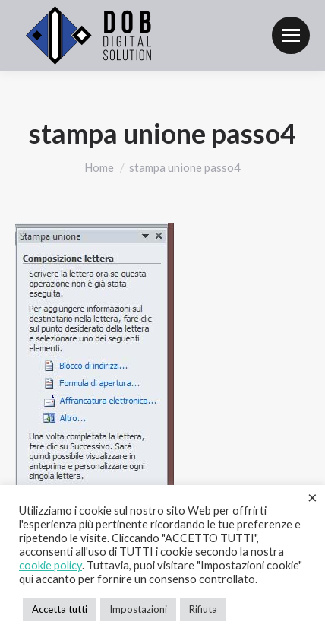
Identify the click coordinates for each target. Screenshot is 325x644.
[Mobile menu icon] (291, 35)
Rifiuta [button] (203, 609)
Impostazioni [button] (138, 609)
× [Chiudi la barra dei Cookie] (312, 497)
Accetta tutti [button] (60, 609)
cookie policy (50, 565)
